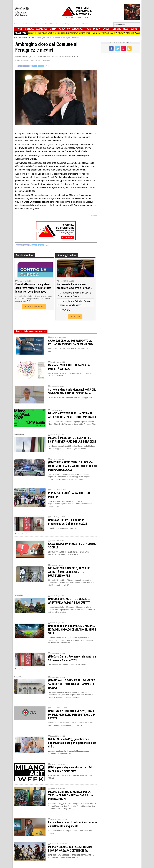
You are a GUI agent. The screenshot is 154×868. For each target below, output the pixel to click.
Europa (97, 29)
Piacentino (64, 29)
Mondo (106, 29)
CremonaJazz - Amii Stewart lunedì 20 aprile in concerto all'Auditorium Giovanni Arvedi (61, 33)
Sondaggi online (67, 255)
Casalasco (42, 29)
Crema (53, 29)
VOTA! (75, 317)
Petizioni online (25, 255)
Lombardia (77, 29)
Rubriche (116, 29)
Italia (88, 29)
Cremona (29, 29)
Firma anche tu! (34, 306)
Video (126, 29)
